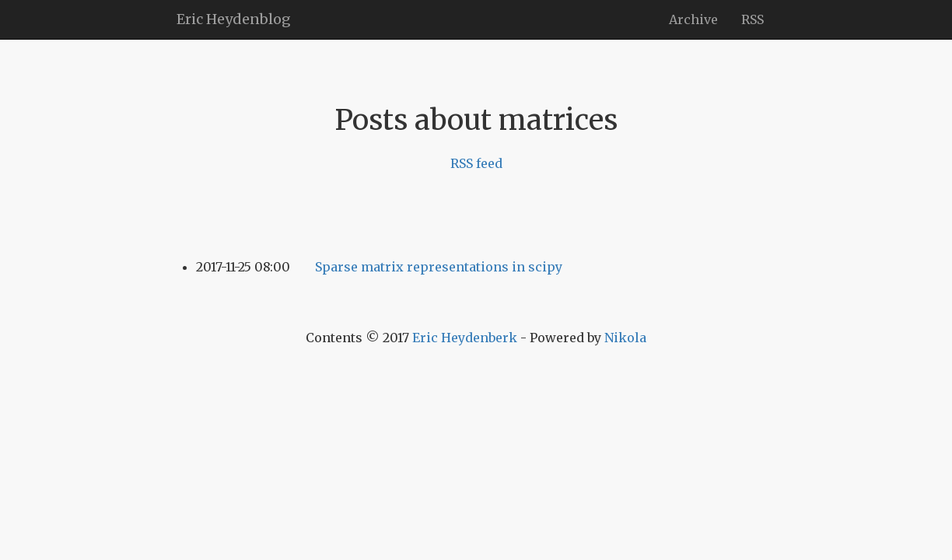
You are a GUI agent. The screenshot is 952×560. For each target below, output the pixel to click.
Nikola (625, 338)
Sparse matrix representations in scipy (439, 267)
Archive (693, 19)
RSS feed (476, 163)
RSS (752, 19)
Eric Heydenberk (465, 338)
